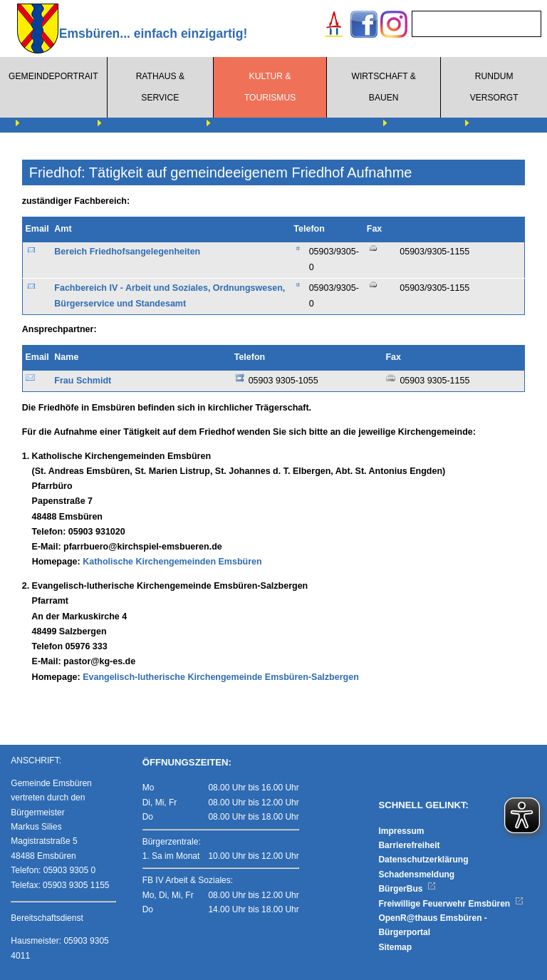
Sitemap (395, 947)
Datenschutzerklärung (423, 860)
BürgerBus (407, 889)
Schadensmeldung (416, 875)
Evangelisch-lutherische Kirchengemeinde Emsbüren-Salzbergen (221, 677)
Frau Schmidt (83, 381)
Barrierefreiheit (409, 845)
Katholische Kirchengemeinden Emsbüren (172, 562)
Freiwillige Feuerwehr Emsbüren (451, 904)
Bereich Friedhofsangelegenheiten (127, 252)
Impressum (401, 831)
